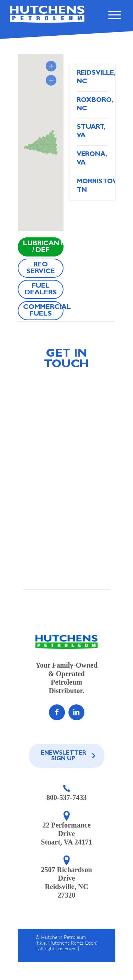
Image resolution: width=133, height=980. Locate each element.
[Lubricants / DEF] (41, 247)
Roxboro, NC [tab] (92, 105)
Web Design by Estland (63, 951)
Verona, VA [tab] (92, 159)
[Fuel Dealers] (41, 289)
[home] (47, 14)
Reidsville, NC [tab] (92, 78)
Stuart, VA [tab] (91, 132)
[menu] (114, 18)
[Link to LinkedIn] (76, 712)
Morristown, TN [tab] (92, 186)
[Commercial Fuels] (41, 311)
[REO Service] (41, 268)
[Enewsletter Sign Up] (67, 756)
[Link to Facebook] (57, 712)
